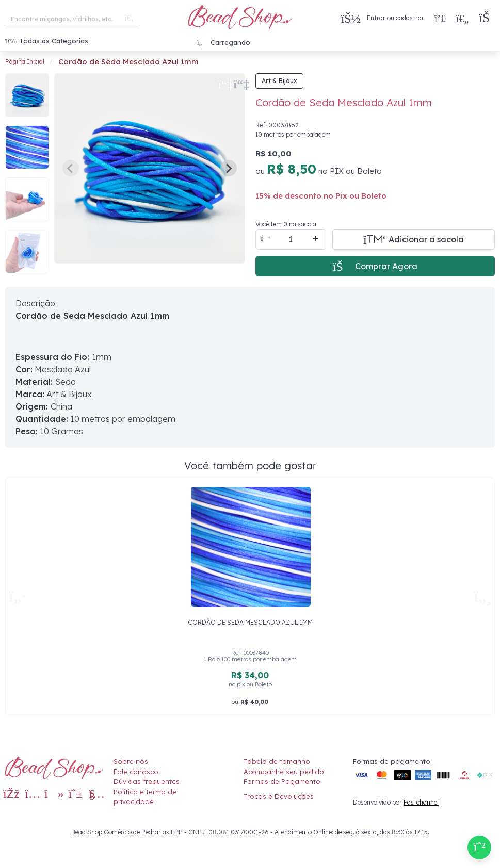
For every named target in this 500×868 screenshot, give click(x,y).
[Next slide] (229, 168)
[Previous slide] (71, 168)
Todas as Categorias (47, 41)
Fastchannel (421, 802)
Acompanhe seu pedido (284, 772)
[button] (487, 18)
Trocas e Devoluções (279, 796)
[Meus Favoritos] (462, 18)
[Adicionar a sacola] (414, 239)
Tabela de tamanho (277, 761)
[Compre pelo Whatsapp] (479, 847)
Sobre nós (131, 761)
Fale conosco (136, 772)
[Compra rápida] (440, 18)
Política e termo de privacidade (145, 797)
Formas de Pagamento (282, 781)
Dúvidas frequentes (147, 781)
